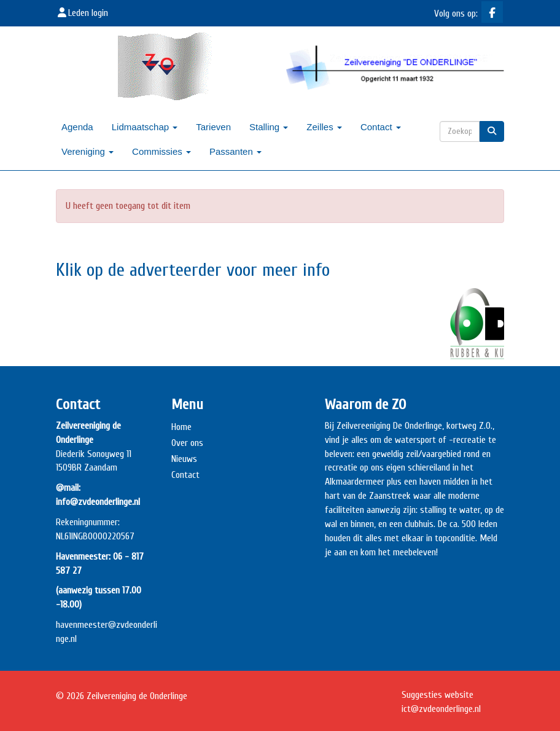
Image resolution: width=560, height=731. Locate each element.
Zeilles (324, 127)
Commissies (161, 151)
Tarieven (213, 127)
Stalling (269, 127)
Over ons (187, 443)
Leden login (82, 13)
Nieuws (184, 459)
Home (181, 427)
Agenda (77, 127)
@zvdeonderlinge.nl (441, 709)
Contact (381, 127)
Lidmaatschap (145, 127)
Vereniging (87, 151)
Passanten (235, 151)
